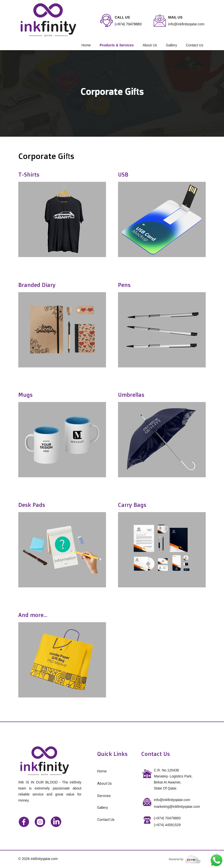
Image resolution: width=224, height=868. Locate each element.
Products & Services (117, 45)
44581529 (167, 825)
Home (86, 45)
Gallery (171, 45)
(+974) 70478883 (167, 818)
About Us (150, 45)
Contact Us (195, 45)
